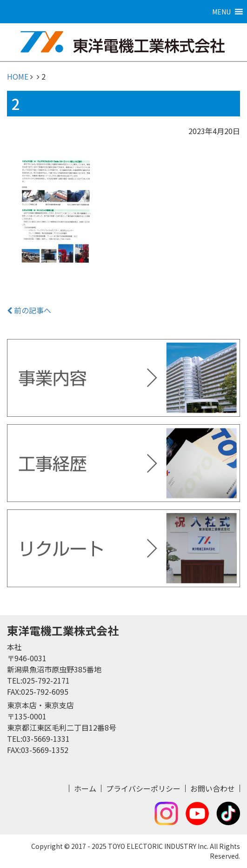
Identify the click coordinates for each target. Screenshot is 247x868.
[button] (221, 12)
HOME (18, 76)
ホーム (85, 788)
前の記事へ (29, 310)
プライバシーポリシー (143, 788)
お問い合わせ (213, 788)
